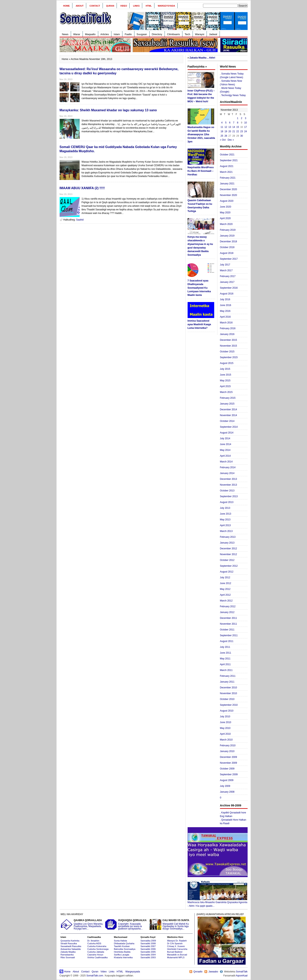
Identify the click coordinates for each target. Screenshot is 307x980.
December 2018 (228, 242)
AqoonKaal (242, 976)
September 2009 (229, 774)
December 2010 (228, 688)
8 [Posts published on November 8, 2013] (238, 123)
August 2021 (227, 166)
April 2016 (225, 317)
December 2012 (228, 549)
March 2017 (226, 270)
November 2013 (228, 485)
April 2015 (225, 386)
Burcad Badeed (175, 952)
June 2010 (226, 722)
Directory (157, 34)
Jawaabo (213, 972)
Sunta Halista (120, 941)
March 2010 (226, 740)
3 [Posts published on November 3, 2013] (245, 118)
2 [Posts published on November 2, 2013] (242, 118)
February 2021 (228, 178)
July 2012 (225, 577)
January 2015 (227, 404)
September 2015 (229, 357)
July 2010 (225, 717)
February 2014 (228, 467)
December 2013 (228, 479)
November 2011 (228, 624)
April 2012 (225, 595)
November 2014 (228, 415)
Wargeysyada (166, 6)
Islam (117, 34)
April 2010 (225, 734)
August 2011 (227, 641)
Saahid (80, 220)
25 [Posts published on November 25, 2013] (222, 136)
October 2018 (227, 247)
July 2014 (225, 438)
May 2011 (225, 659)
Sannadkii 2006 (148, 949)
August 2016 (227, 294)
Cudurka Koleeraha (97, 946)
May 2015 (225, 381)
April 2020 (225, 218)
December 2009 (228, 757)
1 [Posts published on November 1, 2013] (238, 118)
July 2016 (225, 299)
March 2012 (226, 601)
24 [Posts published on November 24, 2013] (245, 131)
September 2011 (229, 635)
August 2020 (227, 201)
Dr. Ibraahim (93, 941)
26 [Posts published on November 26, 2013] (226, 136)
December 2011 (228, 618)
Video (124, 6)
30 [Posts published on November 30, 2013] (241, 136)
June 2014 (226, 444)
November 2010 (228, 693)
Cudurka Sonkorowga (98, 949)
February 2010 (228, 745)
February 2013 (228, 537)
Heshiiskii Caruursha (177, 949)
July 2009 (225, 786)
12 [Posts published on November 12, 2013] (226, 127)
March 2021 (226, 172)
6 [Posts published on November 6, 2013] (230, 123)
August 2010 (227, 711)
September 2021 (229, 160)
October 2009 (227, 769)
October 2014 (227, 421)
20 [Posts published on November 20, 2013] (230, 131)
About (80, 6)
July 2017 (225, 265)
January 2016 (227, 334)
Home (66, 6)
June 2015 (226, 375)
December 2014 (228, 409)
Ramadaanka (67, 955)
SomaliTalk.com (95, 976)
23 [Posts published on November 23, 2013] (241, 131)
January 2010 (227, 751)
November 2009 (228, 763)
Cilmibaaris (173, 34)
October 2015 (227, 352)
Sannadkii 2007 (148, 946)
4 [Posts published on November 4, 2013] (222, 123)
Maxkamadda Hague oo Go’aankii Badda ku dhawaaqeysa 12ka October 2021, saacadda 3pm (201, 134)
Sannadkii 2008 (148, 943)
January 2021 (227, 184)
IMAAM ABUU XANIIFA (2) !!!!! (82, 188)
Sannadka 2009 (148, 941)
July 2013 (225, 508)
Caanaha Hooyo (95, 955)
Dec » (231, 140)
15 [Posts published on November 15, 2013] (237, 127)
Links (136, 6)
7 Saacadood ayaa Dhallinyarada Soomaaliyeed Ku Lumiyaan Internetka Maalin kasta (199, 288)
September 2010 (229, 705)
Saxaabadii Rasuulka (71, 946)
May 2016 (225, 311)
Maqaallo (90, 34)
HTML (149, 6)
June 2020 (226, 207)
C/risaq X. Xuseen (176, 946)
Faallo (128, 34)
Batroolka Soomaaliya (125, 949)
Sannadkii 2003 (148, 957)
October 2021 (227, 155)
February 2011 (228, 676)
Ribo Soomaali (68, 957)
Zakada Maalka (68, 952)
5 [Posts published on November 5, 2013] (226, 123)
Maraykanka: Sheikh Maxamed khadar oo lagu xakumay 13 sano (108, 110)
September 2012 (229, 566)
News (65, 34)
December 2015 (228, 340)
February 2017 (228, 276)
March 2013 (226, 531)
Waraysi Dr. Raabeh (177, 941)
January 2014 (227, 473)
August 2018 (227, 253)
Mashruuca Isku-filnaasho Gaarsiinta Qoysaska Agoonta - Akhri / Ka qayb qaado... (218, 903)
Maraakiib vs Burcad (177, 955)
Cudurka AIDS (94, 943)
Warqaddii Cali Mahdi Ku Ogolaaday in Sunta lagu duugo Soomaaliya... (171, 925)
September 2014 (229, 427)
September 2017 (229, 259)
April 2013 (225, 525)
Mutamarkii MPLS (176, 957)
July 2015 (225, 369)
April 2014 (225, 456)
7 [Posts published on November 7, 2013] (234, 123)
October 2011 (227, 630)
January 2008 (227, 792)
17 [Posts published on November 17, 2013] (245, 127)
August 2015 (227, 363)
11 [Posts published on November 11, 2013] (222, 127)
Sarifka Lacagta (122, 955)
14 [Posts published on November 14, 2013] (234, 127)
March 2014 (226, 462)
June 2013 (226, 514)
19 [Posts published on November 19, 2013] (226, 131)
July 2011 (225, 647)
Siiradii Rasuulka (69, 943)
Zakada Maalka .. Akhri (202, 58)
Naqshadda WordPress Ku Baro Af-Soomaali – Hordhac (201, 171)
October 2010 (227, 699)
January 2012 (227, 612)
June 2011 (226, 653)
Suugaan (142, 34)
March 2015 (226, 392)
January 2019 (227, 236)
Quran (110, 6)
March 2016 (226, 323)
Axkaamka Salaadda (71, 949)
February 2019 (228, 230)
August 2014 (227, 433)
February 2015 (228, 398)
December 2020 (228, 189)
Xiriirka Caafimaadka (97, 957)
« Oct (223, 140)
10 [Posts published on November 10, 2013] (245, 123)
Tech (187, 34)
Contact (95, 6)
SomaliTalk (242, 972)
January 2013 (227, 543)
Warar (77, 34)
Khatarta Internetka (123, 957)
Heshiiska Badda (122, 952)
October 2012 (227, 560)
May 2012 (225, 589)
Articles (105, 34)
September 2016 (229, 288)
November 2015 (228, 346)
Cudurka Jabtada (96, 952)
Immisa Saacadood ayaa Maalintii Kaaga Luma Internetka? (199, 324)
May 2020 (225, 213)
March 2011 (226, 670)
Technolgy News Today (233, 95)
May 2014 (225, 450)
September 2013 (229, 496)
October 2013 (227, 491)
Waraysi (200, 34)
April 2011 (225, 664)
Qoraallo (198, 972)
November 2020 (228, 195)
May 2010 (225, 728)
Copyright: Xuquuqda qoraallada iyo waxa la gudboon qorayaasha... (127, 925)
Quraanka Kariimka (70, 941)
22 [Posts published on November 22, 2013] (237, 131)
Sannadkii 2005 (148, 952)
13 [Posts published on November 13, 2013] (230, 127)
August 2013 (227, 502)
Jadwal (213, 34)
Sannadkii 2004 (148, 955)
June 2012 (226, 583)
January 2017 (227, 282)
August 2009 (227, 780)
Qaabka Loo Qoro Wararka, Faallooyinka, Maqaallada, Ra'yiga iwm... (82, 925)
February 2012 (228, 606)
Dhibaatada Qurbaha (124, 943)
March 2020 (226, 224)
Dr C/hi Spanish (175, 943)
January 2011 (227, 682)
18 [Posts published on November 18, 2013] (222, 131)
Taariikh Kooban (122, 946)
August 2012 (227, 572)
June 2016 (226, 305)
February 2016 (228, 328)
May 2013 (225, 520)
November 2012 (228, 554)
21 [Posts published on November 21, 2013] (234, 131)
